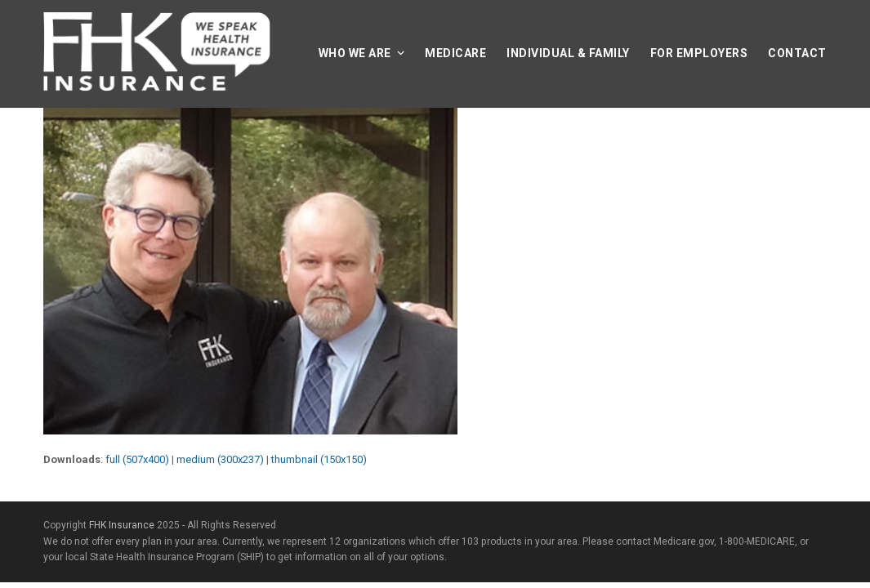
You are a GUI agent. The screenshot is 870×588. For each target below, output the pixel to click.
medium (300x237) (220, 459)
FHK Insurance (122, 525)
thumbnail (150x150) (319, 459)
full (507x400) (137, 459)
